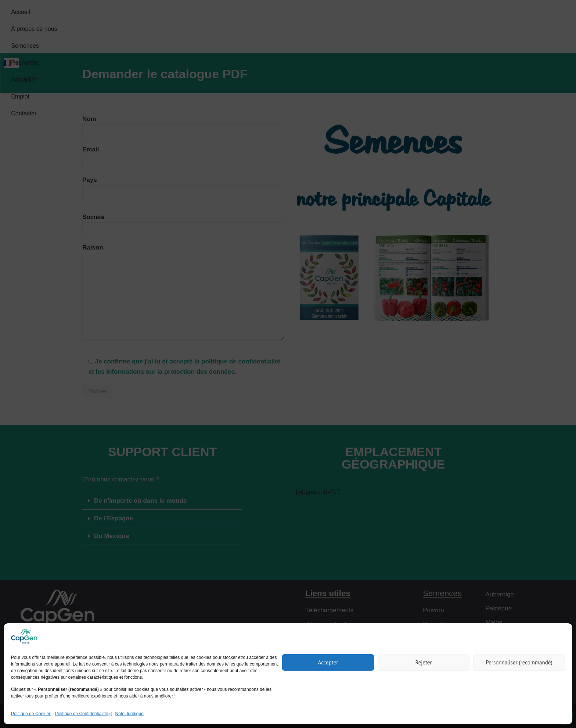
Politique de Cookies (31, 714)
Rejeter (423, 662)
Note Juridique (129, 714)
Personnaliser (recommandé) (519, 662)
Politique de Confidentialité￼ (83, 714)
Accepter (328, 662)
